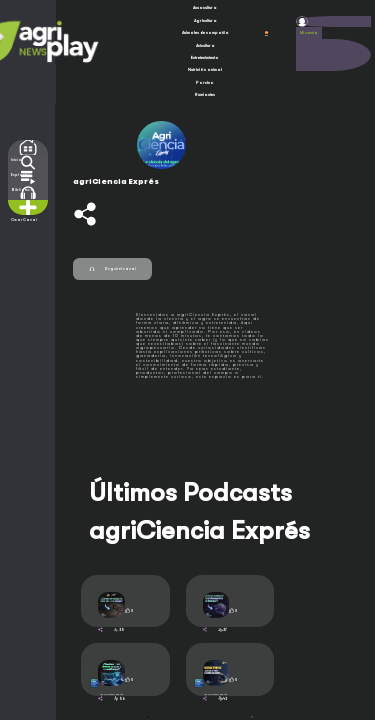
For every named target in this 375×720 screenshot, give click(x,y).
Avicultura (205, 45)
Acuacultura (205, 7)
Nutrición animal (205, 69)
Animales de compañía (205, 32)
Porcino (205, 82)
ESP (266, 33)
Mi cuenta (309, 33)
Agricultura (205, 20)
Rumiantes (205, 94)
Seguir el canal (112, 269)
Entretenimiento (205, 57)
